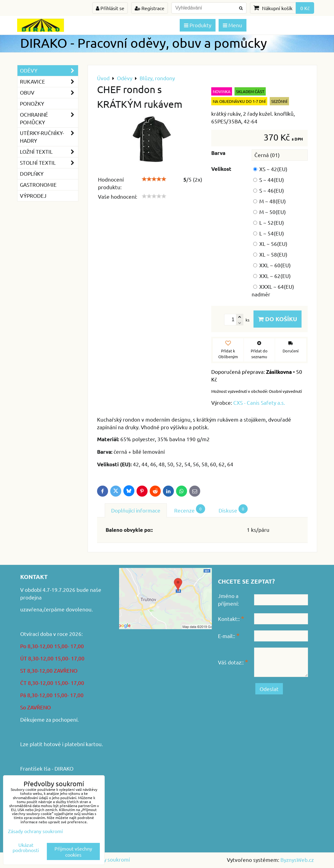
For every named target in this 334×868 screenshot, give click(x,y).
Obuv (49, 93)
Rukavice (49, 82)
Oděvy (49, 71)
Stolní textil (49, 163)
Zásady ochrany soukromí (35, 831)
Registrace (150, 8)
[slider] (154, 179)
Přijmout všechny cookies (73, 851)
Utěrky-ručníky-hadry (49, 137)
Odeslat (269, 689)
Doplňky (32, 173)
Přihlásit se (110, 8)
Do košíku (278, 319)
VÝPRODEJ (33, 195)
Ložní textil (49, 152)
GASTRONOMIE (38, 184)
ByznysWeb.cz (297, 860)
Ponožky (32, 103)
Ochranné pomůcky (49, 118)
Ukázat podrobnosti (26, 847)
